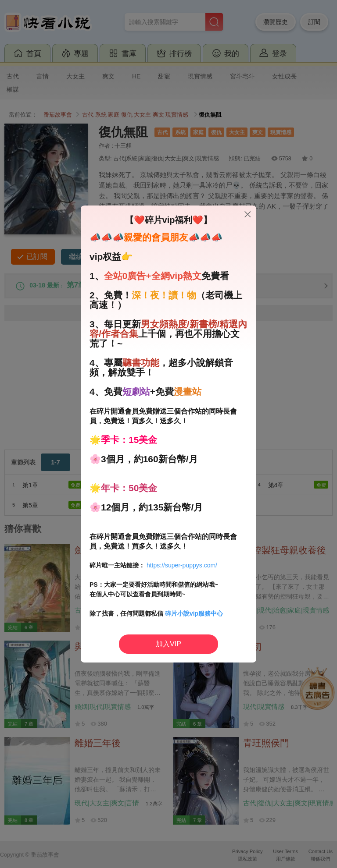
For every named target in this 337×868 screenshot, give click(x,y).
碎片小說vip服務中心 (194, 613)
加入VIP (168, 644)
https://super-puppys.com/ (182, 565)
